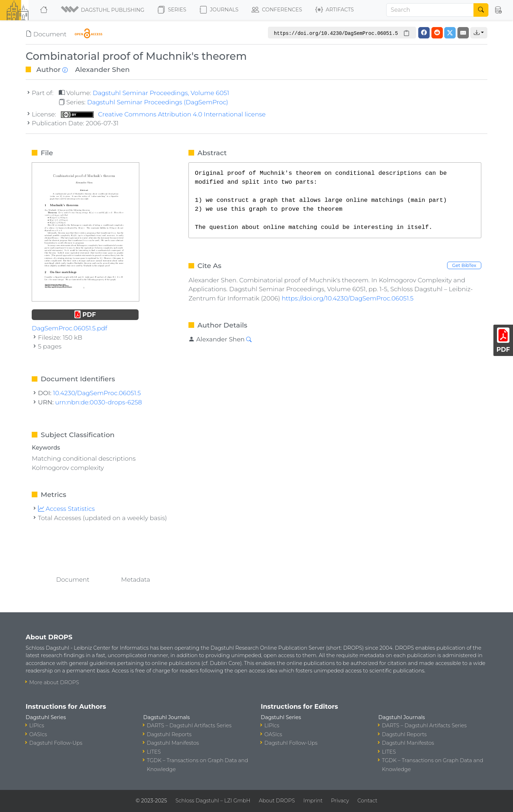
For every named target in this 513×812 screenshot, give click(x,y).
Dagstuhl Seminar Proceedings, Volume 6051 (161, 93)
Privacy (340, 801)
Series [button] (172, 10)
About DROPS (277, 801)
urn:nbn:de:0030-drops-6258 (99, 402)
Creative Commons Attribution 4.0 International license (163, 114)
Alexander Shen (102, 69)
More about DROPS (54, 682)
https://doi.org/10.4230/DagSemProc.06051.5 (348, 298)
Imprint (313, 801)
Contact (367, 801)
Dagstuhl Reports (169, 734)
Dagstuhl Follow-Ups (56, 743)
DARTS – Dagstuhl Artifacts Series (189, 725)
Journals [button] (219, 10)
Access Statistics (67, 509)
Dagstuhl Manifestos (173, 743)
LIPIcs (37, 725)
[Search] (430, 10)
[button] (103, 10)
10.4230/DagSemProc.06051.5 (97, 393)
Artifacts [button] (335, 10)
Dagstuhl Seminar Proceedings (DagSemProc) (157, 102)
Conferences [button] (277, 10)
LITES (154, 752)
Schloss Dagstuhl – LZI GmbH (213, 801)
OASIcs (38, 734)
